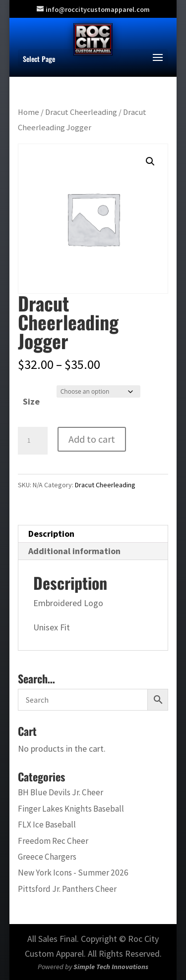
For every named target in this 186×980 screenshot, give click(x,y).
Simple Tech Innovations (111, 967)
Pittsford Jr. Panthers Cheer (67, 889)
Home (29, 112)
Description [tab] (51, 534)
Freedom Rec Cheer (53, 841)
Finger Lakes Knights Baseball (71, 809)
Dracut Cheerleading (81, 112)
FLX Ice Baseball (47, 825)
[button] (150, 161)
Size (31, 401)
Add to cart (92, 439)
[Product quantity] (33, 441)
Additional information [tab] (74, 551)
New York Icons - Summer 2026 (73, 873)
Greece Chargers (47, 857)
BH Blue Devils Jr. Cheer (61, 792)
